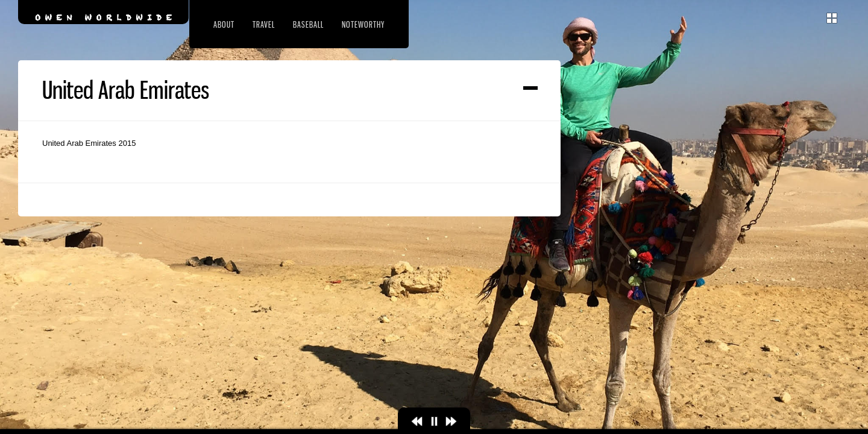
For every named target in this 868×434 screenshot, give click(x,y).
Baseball (308, 24)
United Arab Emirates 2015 (89, 143)
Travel (264, 24)
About (224, 24)
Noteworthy (363, 24)
